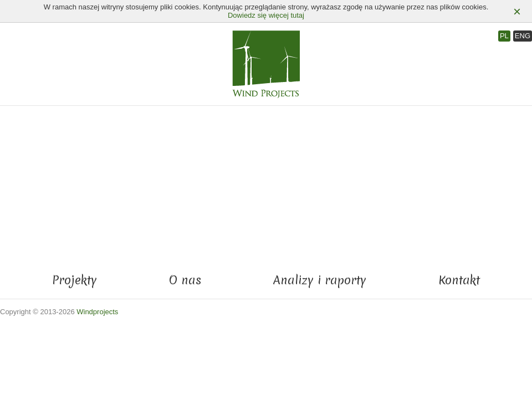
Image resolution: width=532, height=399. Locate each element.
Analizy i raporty (320, 280)
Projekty (75, 280)
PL (504, 36)
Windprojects (97, 312)
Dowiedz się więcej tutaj (266, 15)
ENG (523, 36)
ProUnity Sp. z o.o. (510, 312)
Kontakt (459, 280)
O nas (185, 280)
